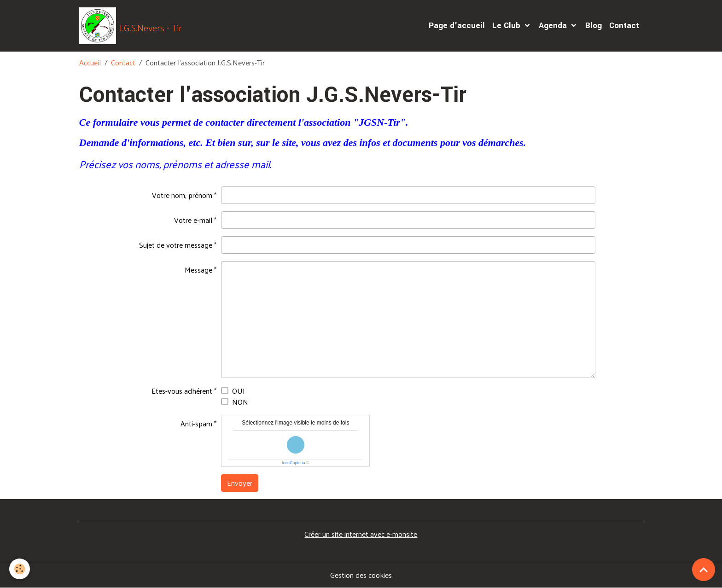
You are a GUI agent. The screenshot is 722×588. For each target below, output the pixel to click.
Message (198, 270)
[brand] (131, 26)
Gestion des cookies (361, 575)
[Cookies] (20, 569)
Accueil (90, 62)
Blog (594, 26)
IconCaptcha (294, 463)
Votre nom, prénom (182, 195)
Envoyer (240, 483)
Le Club (507, 26)
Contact (624, 26)
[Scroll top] (704, 570)
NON (240, 402)
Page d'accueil (457, 26)
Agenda (554, 26)
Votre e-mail (193, 220)
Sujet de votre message (176, 245)
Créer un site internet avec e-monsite (361, 534)
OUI (239, 391)
